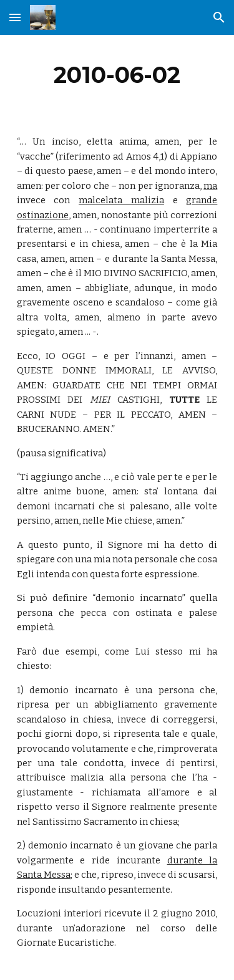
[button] (15, 17)
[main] (117, 75)
